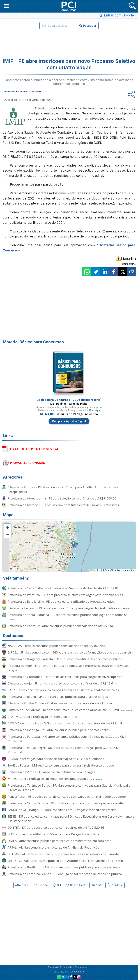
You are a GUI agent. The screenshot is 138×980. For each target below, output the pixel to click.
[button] (6, 6)
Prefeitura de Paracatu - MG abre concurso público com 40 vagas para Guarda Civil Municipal (67, 739)
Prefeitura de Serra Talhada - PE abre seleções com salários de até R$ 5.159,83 (63, 588)
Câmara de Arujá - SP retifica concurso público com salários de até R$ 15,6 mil (63, 683)
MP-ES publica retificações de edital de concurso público (55, 779)
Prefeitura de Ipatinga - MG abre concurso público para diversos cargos (59, 730)
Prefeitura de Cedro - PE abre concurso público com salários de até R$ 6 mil (61, 626)
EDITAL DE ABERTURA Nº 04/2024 (34, 449)
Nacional (22, 885)
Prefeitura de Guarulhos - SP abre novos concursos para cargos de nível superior (65, 677)
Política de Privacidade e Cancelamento (69, 967)
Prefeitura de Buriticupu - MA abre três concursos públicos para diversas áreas (64, 867)
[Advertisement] (69, 42)
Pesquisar (88, 26)
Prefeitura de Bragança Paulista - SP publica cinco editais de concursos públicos (65, 659)
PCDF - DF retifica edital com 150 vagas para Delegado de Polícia (53, 834)
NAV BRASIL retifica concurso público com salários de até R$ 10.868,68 (57, 646)
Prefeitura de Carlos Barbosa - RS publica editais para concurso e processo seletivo (66, 803)
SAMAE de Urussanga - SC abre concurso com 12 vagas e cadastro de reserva (62, 810)
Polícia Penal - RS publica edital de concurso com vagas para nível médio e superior (67, 797)
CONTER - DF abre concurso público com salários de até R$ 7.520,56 (56, 828)
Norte (97, 885)
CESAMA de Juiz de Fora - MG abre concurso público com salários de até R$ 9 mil (65, 723)
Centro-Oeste (76, 885)
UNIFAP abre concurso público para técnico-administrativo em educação (59, 841)
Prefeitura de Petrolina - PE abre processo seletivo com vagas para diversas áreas (65, 595)
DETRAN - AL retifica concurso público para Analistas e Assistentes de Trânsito (63, 854)
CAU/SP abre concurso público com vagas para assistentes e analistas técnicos (63, 690)
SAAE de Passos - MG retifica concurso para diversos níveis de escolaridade (61, 765)
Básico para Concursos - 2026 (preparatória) (69, 400)
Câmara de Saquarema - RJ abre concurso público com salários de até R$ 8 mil (71, 710)
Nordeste (115, 885)
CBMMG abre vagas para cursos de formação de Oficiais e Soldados (56, 759)
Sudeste (41, 885)
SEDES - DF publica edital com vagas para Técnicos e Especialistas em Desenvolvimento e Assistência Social (71, 819)
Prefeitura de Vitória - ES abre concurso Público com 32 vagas (51, 772)
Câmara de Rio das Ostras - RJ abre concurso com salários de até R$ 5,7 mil (61, 703)
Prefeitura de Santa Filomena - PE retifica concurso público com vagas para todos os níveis (67, 617)
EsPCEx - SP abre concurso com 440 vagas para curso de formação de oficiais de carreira (70, 652)
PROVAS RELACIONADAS (27, 463)
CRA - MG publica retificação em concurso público (43, 717)
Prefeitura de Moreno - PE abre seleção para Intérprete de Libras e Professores (63, 505)
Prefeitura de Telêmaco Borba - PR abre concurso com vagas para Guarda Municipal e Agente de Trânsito (69, 788)
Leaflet (96, 570)
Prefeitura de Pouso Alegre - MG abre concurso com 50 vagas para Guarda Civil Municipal (64, 750)
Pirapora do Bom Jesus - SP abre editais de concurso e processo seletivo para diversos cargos (68, 668)
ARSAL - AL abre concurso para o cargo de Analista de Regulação (53, 847)
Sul (57, 885)
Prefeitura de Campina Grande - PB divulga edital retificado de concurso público (65, 874)
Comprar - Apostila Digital (69, 421)
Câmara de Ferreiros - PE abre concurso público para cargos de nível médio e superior (69, 608)
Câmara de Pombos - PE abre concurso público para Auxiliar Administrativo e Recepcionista (63, 489)
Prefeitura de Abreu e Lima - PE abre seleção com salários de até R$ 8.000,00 (62, 498)
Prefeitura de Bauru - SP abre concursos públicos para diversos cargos (58, 697)
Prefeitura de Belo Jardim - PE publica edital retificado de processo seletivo (61, 601)
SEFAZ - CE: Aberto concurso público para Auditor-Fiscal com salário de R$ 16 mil (65, 861)
